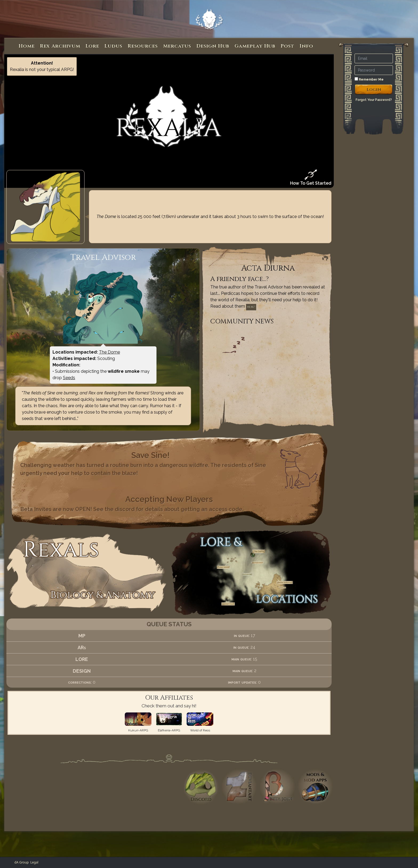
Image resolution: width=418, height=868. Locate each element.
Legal (34, 862)
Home (27, 46)
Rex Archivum (60, 46)
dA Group (22, 862)
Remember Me (369, 79)
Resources (143, 46)
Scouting (106, 358)
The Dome (109, 352)
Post (288, 46)
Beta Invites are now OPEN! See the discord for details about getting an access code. (132, 509)
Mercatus (177, 46)
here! (251, 307)
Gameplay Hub (255, 46)
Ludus (113, 46)
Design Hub (213, 46)
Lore (93, 46)
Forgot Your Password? (374, 100)
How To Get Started (311, 178)
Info (306, 46)
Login (374, 90)
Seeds (69, 378)
